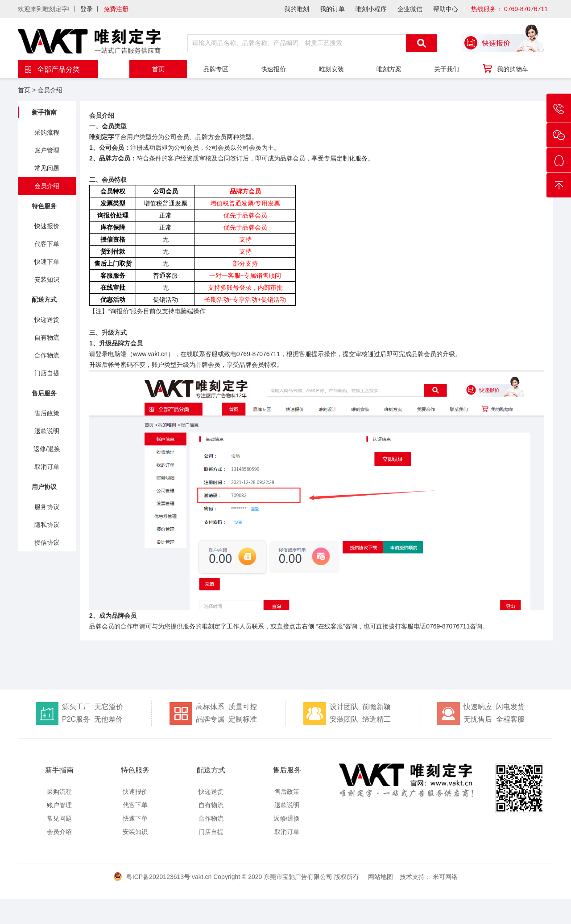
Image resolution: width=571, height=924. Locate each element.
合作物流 (47, 355)
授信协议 (47, 542)
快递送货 (47, 320)
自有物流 (47, 337)
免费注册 (116, 9)
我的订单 (332, 9)
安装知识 (47, 279)
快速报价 (273, 69)
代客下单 (47, 244)
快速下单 (47, 262)
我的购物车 (505, 69)
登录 (87, 9)
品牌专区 (216, 69)
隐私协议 (47, 525)
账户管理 (47, 150)
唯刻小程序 (371, 9)
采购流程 (47, 132)
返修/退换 (47, 449)
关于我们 (447, 69)
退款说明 (47, 431)
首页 (158, 69)
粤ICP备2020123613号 (158, 877)
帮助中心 (446, 9)
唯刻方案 (389, 69)
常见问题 (47, 168)
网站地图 (381, 877)
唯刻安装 (331, 69)
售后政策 (47, 413)
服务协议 (47, 507)
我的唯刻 (297, 9)
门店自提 (47, 373)
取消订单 (47, 467)
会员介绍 (50, 90)
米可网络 (445, 877)
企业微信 (410, 9)
